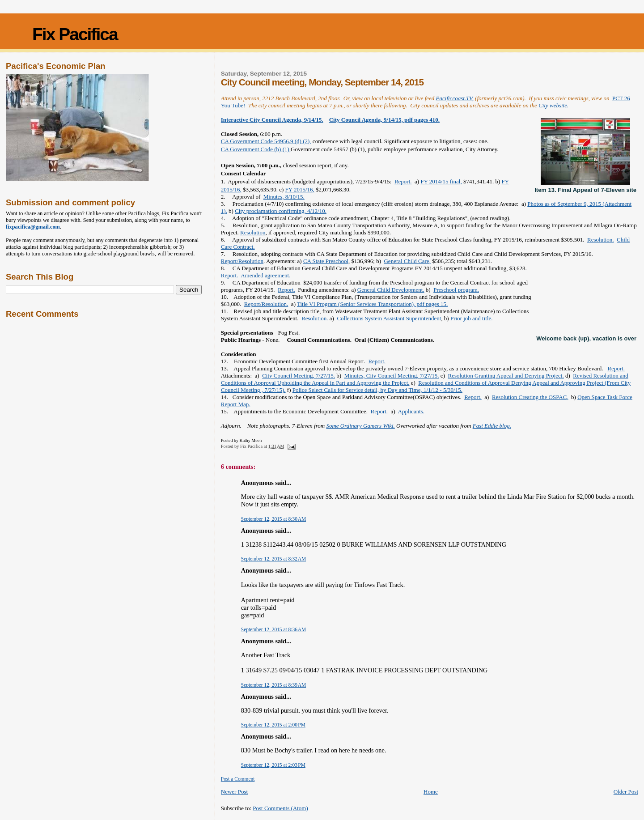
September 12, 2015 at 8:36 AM (273, 629)
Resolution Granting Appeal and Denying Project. (506, 376)
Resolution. (601, 240)
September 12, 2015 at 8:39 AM (273, 685)
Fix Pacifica (75, 34)
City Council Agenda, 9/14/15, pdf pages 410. (384, 120)
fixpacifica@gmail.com (33, 227)
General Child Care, (407, 261)
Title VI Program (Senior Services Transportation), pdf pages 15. (372, 304)
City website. (553, 105)
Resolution (253, 232)
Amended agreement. (265, 275)
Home (431, 792)
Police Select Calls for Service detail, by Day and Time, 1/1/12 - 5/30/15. (377, 390)
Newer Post (234, 792)
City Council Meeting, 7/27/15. (299, 376)
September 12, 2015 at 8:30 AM (273, 519)
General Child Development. (391, 290)
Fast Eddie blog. (492, 426)
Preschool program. (456, 290)
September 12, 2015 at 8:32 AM (273, 559)
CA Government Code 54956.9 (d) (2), (266, 141)
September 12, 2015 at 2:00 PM (273, 725)
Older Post (626, 792)
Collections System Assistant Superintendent (389, 318)
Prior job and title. (472, 318)
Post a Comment (238, 779)
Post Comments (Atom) (280, 808)
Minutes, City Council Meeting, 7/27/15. (392, 376)
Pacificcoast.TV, (455, 98)
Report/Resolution (242, 261)
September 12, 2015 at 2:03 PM (273, 765)
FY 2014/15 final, (441, 181)
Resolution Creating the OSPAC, (530, 397)
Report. (403, 181)
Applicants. (411, 411)
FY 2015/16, (300, 189)
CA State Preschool (326, 261)
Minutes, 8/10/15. (284, 197)
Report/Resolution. (266, 304)
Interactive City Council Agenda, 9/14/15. (272, 120)
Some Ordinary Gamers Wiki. (360, 426)
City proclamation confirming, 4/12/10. (281, 211)
